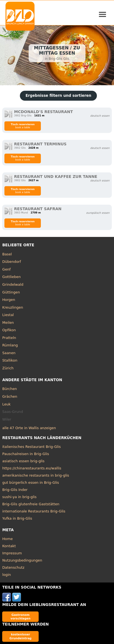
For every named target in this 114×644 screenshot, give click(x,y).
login (6, 575)
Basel (7, 254)
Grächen (10, 396)
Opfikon (9, 330)
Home (7, 539)
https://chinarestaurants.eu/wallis (32, 468)
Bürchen (10, 389)
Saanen (9, 353)
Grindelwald (13, 284)
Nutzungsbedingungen (22, 560)
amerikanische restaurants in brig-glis (36, 475)
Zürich (8, 368)
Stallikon (10, 360)
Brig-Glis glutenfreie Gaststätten (31, 504)
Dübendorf (12, 262)
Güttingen (11, 292)
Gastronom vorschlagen (21, 617)
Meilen (8, 323)
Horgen (9, 300)
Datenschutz (13, 567)
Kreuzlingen (13, 307)
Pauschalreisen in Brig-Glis (26, 454)
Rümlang (10, 345)
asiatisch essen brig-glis (23, 461)
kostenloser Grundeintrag (20, 636)
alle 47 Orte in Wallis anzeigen (29, 428)
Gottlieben (11, 277)
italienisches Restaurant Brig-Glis (31, 447)
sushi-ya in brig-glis (19, 497)
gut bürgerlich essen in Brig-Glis (31, 483)
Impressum (12, 553)
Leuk (6, 404)
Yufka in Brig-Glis (17, 518)
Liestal (8, 315)
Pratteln (9, 338)
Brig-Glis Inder (15, 490)
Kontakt (9, 546)
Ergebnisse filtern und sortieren (58, 96)
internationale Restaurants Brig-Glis (34, 511)
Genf (6, 269)
